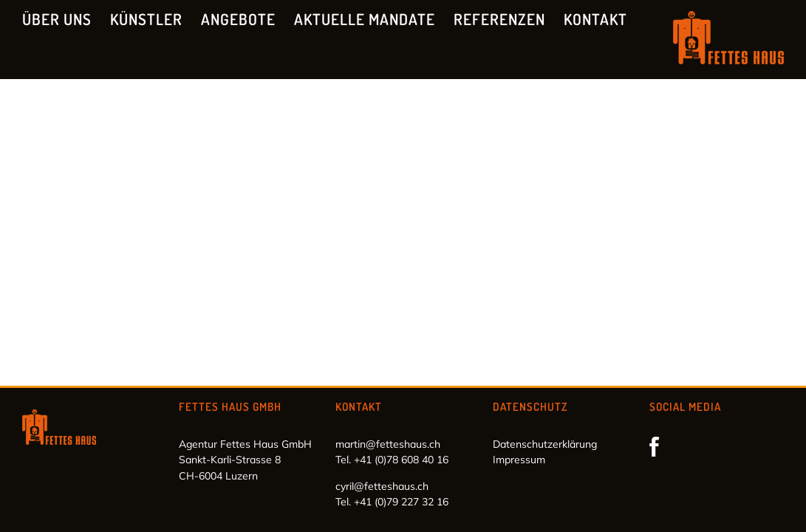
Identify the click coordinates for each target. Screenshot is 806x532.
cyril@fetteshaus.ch (382, 486)
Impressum (519, 460)
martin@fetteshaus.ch (388, 444)
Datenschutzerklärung (545, 444)
